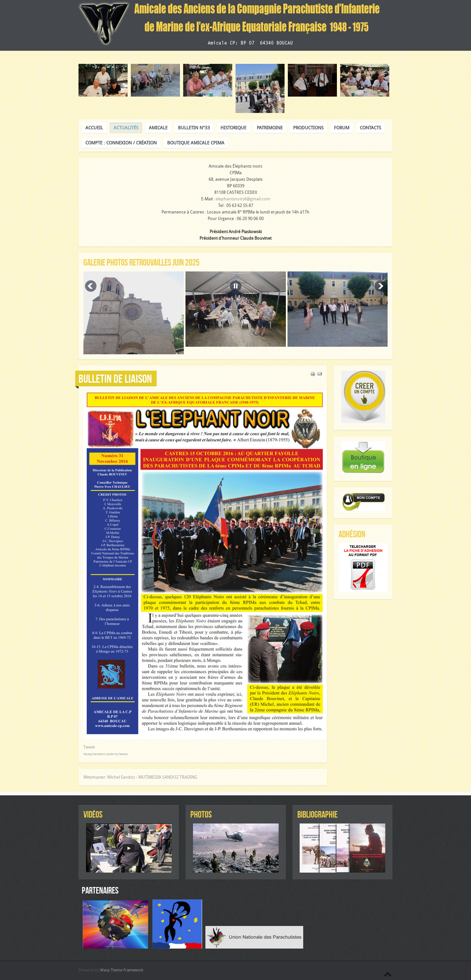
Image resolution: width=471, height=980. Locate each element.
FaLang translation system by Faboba (105, 754)
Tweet (89, 747)
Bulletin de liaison (115, 379)
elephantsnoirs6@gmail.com (243, 199)
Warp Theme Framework (122, 970)
